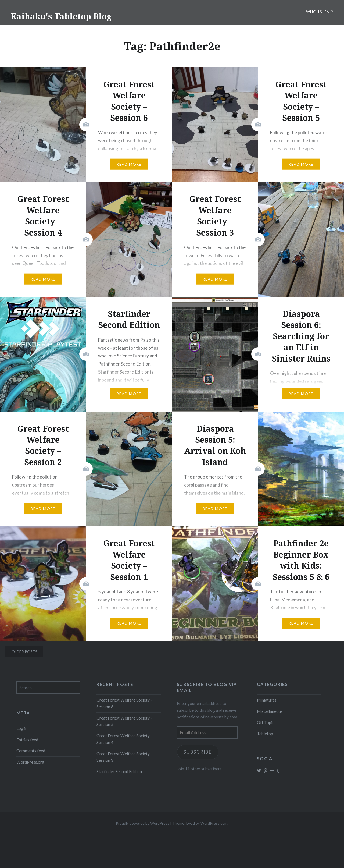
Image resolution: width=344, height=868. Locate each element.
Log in (22, 728)
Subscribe (198, 752)
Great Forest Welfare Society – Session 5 (125, 721)
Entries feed (27, 740)
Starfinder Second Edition (119, 771)
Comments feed (31, 751)
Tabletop (265, 734)
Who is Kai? (320, 12)
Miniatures (267, 700)
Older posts (24, 652)
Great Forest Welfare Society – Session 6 (125, 703)
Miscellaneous (270, 711)
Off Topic (266, 722)
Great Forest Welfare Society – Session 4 (125, 739)
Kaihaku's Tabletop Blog (61, 16)
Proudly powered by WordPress (143, 823)
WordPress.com (214, 823)
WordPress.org (30, 762)
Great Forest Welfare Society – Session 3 (125, 757)
